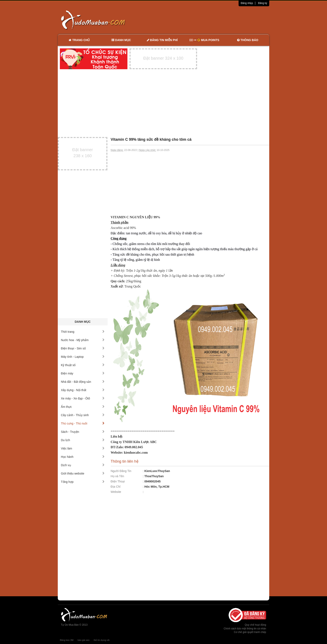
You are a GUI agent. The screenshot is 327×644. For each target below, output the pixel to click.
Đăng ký (263, 3)
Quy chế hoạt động (255, 625)
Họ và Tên (118, 476)
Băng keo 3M (67, 640)
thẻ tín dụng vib (102, 640)
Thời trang (83, 332)
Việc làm (83, 448)
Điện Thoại (118, 481)
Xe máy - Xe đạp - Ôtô (83, 398)
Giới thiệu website (83, 473)
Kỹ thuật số (83, 365)
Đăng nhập (247, 3)
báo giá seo (84, 640)
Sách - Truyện (83, 432)
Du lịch (83, 440)
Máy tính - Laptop (83, 357)
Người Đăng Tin (121, 471)
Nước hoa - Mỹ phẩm (83, 340)
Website (116, 492)
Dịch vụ (83, 465)
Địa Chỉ (116, 487)
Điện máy (83, 373)
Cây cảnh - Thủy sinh (83, 415)
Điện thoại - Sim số (83, 348)
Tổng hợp (83, 482)
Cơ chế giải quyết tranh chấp (250, 632)
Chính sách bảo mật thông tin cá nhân (245, 629)
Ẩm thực (83, 407)
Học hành (83, 457)
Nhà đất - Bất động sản (83, 382)
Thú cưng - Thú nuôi (83, 423)
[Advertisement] (208, 20)
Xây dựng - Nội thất (83, 390)
